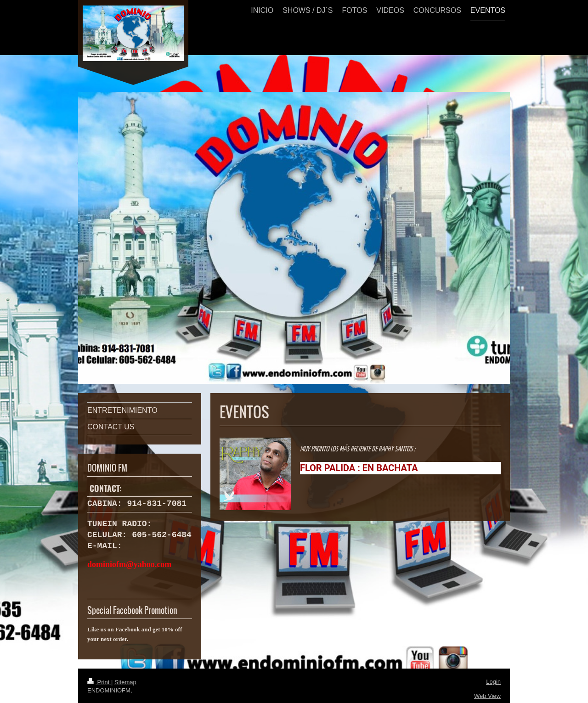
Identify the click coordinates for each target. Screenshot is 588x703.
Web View (487, 695)
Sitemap (125, 681)
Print (99, 681)
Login (493, 681)
